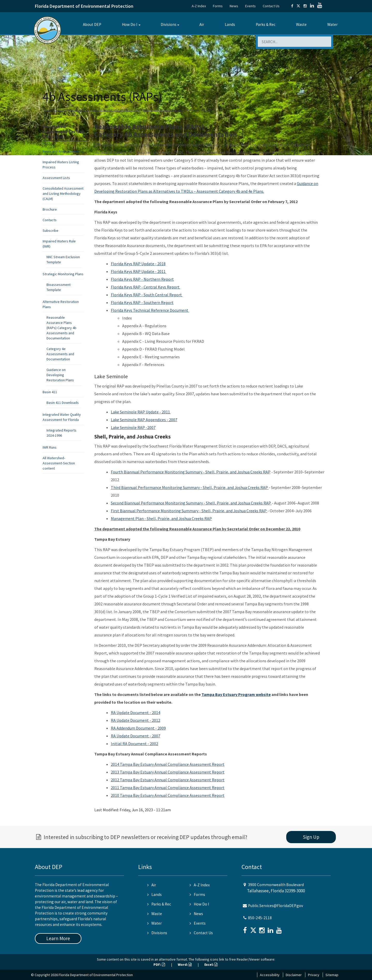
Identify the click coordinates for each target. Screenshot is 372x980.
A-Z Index (199, 6)
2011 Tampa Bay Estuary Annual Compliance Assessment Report (168, 788)
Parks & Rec (266, 24)
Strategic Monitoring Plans (63, 274)
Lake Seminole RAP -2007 (133, 427)
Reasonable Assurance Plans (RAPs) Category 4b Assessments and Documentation (61, 328)
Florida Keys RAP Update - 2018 (138, 264)
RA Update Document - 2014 (135, 712)
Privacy (314, 975)
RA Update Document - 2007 (135, 736)
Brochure (50, 209)
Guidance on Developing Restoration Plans (60, 375)
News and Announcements (63, 151)
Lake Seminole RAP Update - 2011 (141, 412)
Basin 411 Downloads (63, 403)
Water (332, 24)
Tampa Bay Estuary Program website (236, 694)
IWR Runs (50, 447)
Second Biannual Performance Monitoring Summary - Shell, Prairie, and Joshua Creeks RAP (191, 503)
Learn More (58, 938)
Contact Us (271, 6)
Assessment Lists (56, 178)
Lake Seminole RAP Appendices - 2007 (144, 420)
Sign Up (311, 837)
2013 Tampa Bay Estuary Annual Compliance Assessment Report (168, 772)
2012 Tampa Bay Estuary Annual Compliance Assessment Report (168, 780)
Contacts (50, 220)
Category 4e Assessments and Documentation (60, 354)
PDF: (159, 964)
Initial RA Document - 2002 (134, 744)
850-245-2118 (260, 918)
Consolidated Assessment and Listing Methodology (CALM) (63, 194)
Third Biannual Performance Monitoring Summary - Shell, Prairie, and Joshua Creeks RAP (190, 487)
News (234, 6)
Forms (218, 6)
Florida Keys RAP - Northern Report (142, 279)
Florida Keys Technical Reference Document (150, 310)
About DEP (92, 24)
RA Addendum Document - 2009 (138, 728)
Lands (230, 24)
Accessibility (270, 975)
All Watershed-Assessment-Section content (59, 463)
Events (250, 6)
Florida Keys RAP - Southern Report (142, 302)
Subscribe (51, 231)
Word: (185, 964)
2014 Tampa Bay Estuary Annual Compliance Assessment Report (168, 764)
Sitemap (332, 975)
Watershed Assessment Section (163, 110)
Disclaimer (294, 975)
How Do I (130, 24)
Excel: (211, 964)
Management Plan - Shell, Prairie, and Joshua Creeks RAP (161, 518)
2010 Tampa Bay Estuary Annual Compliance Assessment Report (168, 795)
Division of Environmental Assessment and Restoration (104, 110)
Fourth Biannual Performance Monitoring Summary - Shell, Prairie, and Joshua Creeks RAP (191, 472)
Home (48, 110)
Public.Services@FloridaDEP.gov (276, 906)
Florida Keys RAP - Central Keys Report (146, 287)
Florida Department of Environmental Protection (84, 6)
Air (202, 24)
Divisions (169, 24)
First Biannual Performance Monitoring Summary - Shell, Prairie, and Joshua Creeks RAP (189, 511)
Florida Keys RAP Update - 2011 (139, 271)
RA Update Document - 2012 (135, 720)
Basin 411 (50, 392)
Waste (301, 24)
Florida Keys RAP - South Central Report (147, 295)
